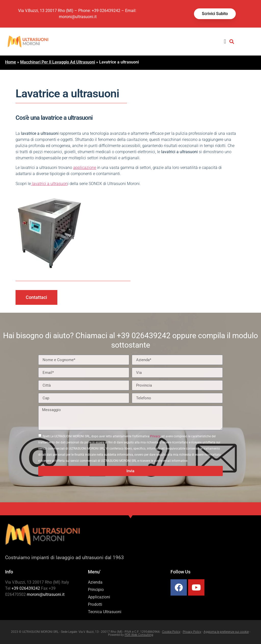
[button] (225, 41)
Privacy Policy (192, 632)
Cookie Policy (171, 632)
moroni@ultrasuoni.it (78, 17)
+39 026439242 (106, 11)
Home (11, 62)
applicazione (85, 168)
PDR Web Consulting (139, 635)
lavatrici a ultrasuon (49, 184)
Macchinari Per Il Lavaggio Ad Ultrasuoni (58, 62)
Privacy (155, 436)
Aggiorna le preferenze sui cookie (226, 632)
